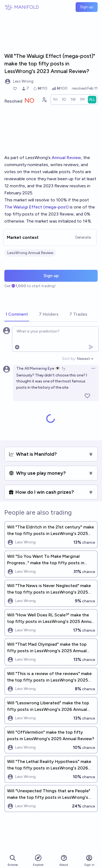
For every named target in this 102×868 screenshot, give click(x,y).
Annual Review (66, 158)
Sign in (89, 861)
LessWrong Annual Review (30, 253)
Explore (38, 860)
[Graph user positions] (44, 100)
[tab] (17, 315)
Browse (13, 861)
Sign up (87, 7)
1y (64, 368)
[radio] (55, 100)
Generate (83, 237)
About (64, 861)
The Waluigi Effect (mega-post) (36, 207)
